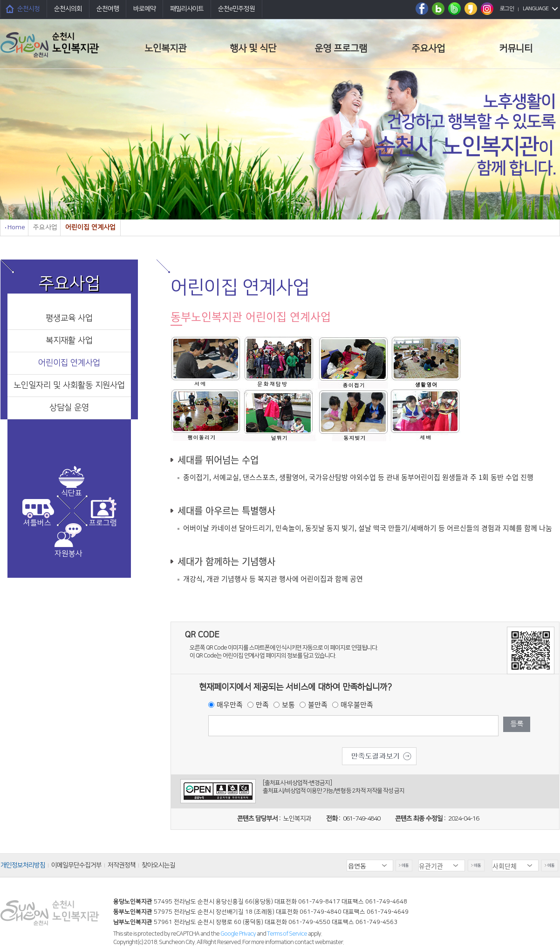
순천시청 (28, 9)
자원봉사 (68, 554)
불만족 (318, 705)
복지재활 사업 (69, 341)
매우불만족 (357, 705)
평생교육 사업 (69, 318)
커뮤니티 (516, 48)
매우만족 (230, 705)
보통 (288, 705)
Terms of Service (287, 934)
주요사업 (428, 48)
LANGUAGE (536, 9)
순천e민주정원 (236, 9)
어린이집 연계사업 (69, 363)
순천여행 (108, 9)
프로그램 (103, 523)
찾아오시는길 (158, 865)
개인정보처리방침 (23, 865)
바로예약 (144, 9)
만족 (262, 705)
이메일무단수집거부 (76, 865)
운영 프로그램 (341, 48)
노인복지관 (165, 48)
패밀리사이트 (187, 9)
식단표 (72, 493)
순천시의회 (68, 9)
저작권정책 (122, 865)
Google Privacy (239, 934)
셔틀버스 (37, 523)
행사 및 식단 (253, 48)
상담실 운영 (69, 408)
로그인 (507, 9)
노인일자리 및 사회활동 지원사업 (69, 385)
